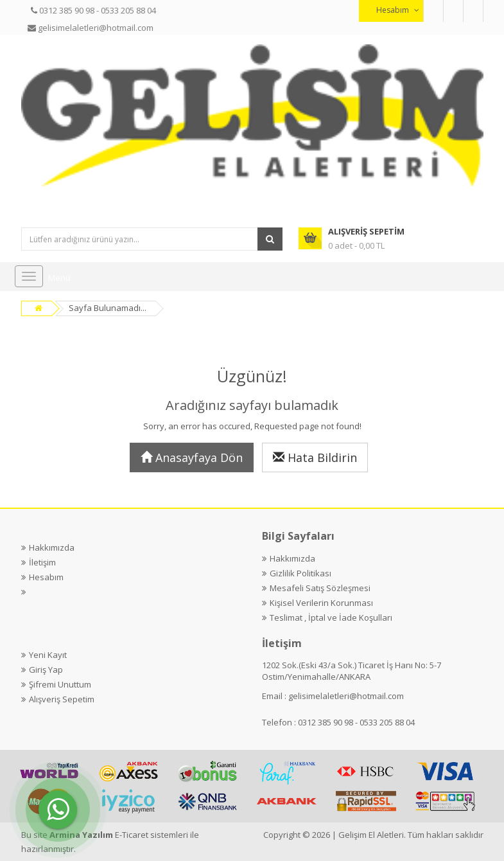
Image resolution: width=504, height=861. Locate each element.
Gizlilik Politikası (300, 573)
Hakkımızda (52, 547)
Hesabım (46, 577)
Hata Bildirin (315, 457)
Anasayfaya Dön (192, 457)
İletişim (42, 562)
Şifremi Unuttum (60, 684)
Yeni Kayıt (48, 655)
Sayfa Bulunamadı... (108, 308)
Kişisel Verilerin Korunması (321, 603)
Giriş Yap (46, 670)
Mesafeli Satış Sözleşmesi (320, 588)
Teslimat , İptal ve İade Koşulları (331, 617)
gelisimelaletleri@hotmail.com (346, 696)
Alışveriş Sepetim (62, 699)
